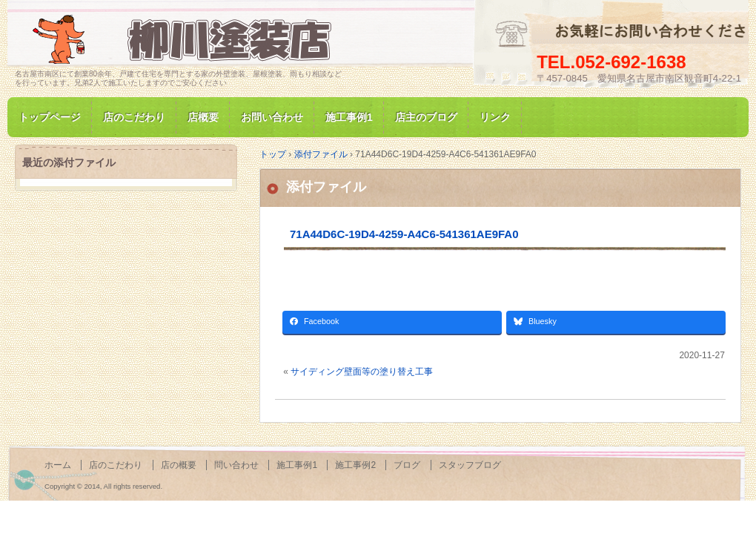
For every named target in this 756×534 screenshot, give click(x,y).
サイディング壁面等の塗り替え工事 (362, 372)
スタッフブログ (470, 465)
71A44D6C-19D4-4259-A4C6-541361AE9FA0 (404, 234)
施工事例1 (349, 117)
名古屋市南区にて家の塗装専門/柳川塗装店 (185, 40)
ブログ (407, 465)
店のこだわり (134, 117)
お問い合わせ (272, 117)
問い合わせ (236, 465)
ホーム (58, 465)
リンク (495, 117)
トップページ (50, 117)
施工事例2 (355, 465)
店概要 (203, 117)
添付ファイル (326, 187)
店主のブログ (426, 117)
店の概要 (179, 465)
